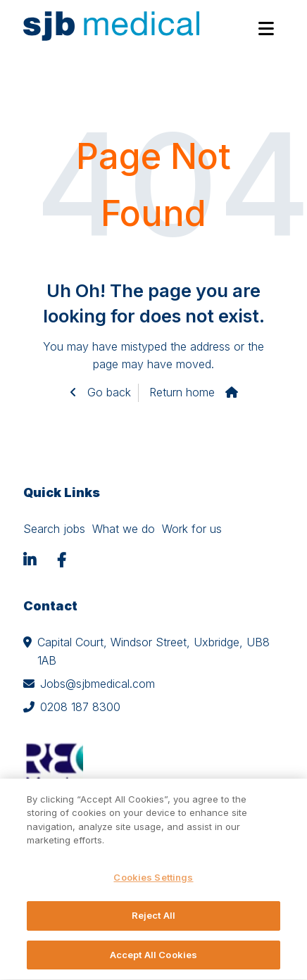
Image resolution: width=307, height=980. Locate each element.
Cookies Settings (153, 881)
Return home (182, 392)
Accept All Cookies (153, 959)
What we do (124, 529)
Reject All (153, 919)
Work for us (192, 529)
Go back (107, 392)
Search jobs (54, 529)
